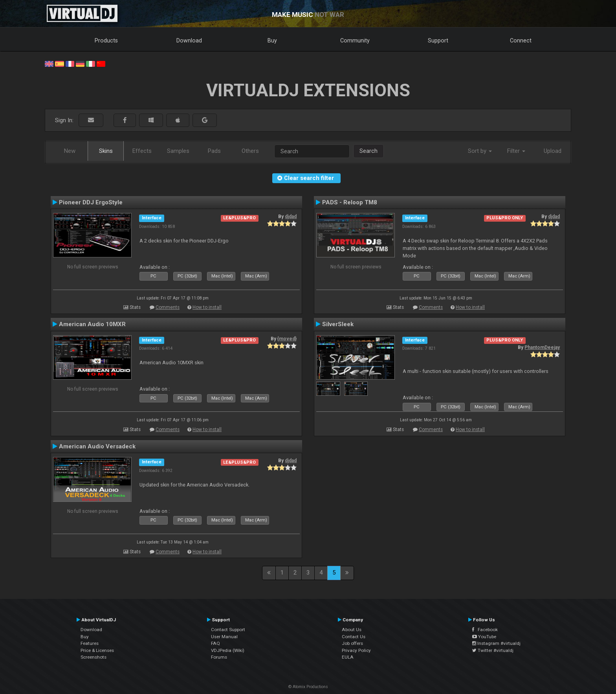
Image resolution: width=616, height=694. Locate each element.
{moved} (287, 339)
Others (250, 151)
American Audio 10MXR (92, 324)
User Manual (224, 637)
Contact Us (354, 637)
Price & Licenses (97, 650)
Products (106, 40)
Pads (214, 151)
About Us (352, 630)
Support (438, 40)
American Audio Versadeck (97, 446)
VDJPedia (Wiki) (228, 650)
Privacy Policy (356, 650)
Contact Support (228, 630)
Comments (168, 307)
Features (90, 643)
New (70, 151)
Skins (106, 151)
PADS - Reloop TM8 (350, 202)
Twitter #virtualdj (493, 650)
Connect (521, 40)
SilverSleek (338, 324)
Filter (516, 151)
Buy (272, 40)
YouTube (484, 637)
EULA (348, 657)
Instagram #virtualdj (496, 643)
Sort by (480, 151)
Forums (219, 657)
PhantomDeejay (542, 347)
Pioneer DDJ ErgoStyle (91, 202)
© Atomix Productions (308, 687)
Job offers (352, 643)
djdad (291, 217)
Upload (553, 151)
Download (189, 40)
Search (368, 151)
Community (355, 40)
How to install (207, 307)
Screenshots (93, 657)
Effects (142, 151)
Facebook (485, 630)
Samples (178, 151)
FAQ (215, 643)
